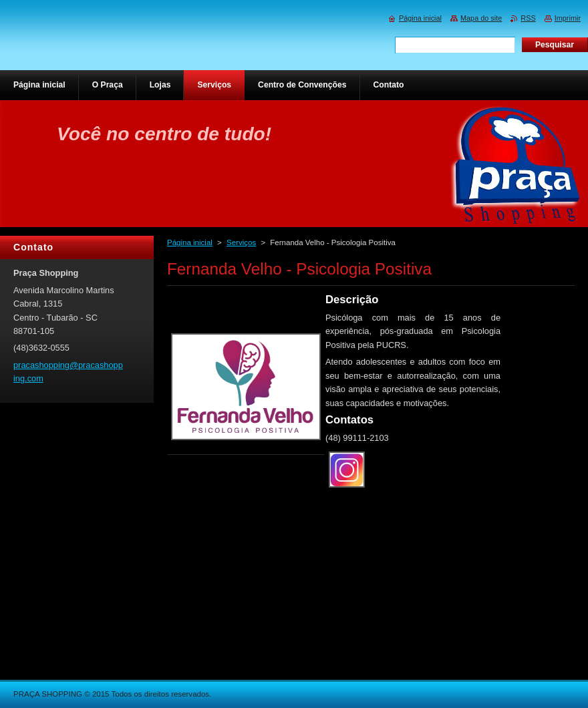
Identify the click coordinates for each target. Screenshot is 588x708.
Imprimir (568, 18)
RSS (528, 18)
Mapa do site (481, 18)
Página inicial (190, 242)
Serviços (241, 242)
